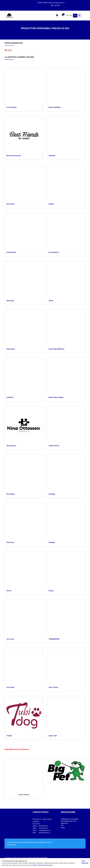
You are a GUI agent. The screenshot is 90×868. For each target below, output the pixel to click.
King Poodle (11, 349)
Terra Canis (10, 639)
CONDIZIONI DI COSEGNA (70, 819)
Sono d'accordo (85, 862)
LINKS (63, 828)
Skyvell (51, 591)
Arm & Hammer (12, 107)
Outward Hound (54, 446)
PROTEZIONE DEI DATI (68, 821)
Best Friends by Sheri (14, 156)
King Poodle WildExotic (57, 349)
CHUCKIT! (52, 156)
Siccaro (9, 591)
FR (56, 5)
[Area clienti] (57, 15)
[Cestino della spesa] (63, 15)
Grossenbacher (54, 252)
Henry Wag (10, 301)
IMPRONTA (64, 823)
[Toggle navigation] (79, 15)
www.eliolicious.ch (44, 833)
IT (59, 5)
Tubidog (9, 736)
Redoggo (52, 542)
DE (52, 5)
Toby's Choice (53, 687)
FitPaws (51, 204)
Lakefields (10, 397)
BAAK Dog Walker (55, 107)
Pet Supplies (11, 494)
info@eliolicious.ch (45, 830)
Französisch (11, 845)
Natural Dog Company (56, 397)
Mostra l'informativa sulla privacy (43, 865)
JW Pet (51, 301)
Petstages (52, 494)
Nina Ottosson (11, 446)
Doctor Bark (10, 204)
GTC (62, 826)
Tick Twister (10, 687)
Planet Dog (10, 542)
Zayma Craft (53, 736)
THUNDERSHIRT (54, 639)
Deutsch (48, 842)
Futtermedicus (11, 252)
